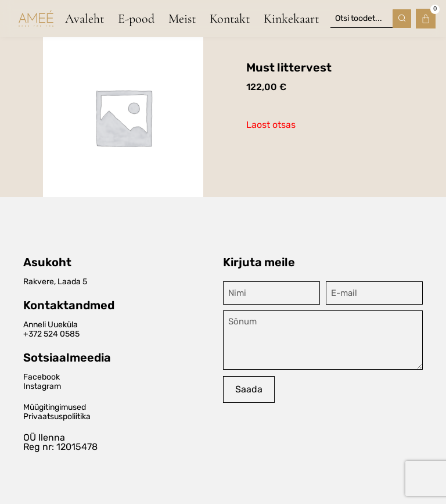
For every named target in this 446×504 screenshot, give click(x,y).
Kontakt (230, 19)
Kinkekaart (291, 19)
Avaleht (84, 19)
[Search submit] (402, 19)
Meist (182, 19)
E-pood (136, 19)
